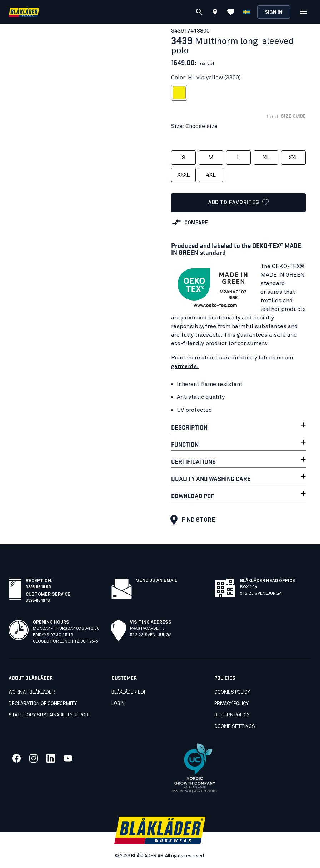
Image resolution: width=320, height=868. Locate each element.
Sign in (274, 12)
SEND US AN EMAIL (157, 581)
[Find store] (215, 13)
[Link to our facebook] (16, 758)
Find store (191, 520)
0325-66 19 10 (38, 600)
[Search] (199, 12)
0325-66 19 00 (38, 586)
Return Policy (232, 715)
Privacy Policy (231, 704)
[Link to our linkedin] (51, 758)
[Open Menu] (304, 12)
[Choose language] (246, 12)
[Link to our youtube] (68, 758)
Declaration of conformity (43, 704)
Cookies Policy (232, 692)
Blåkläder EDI (128, 692)
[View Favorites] (231, 12)
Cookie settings (235, 727)
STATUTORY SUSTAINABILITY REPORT (50, 715)
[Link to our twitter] (34, 758)
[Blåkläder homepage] (24, 12)
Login (118, 704)
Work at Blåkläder (32, 692)
